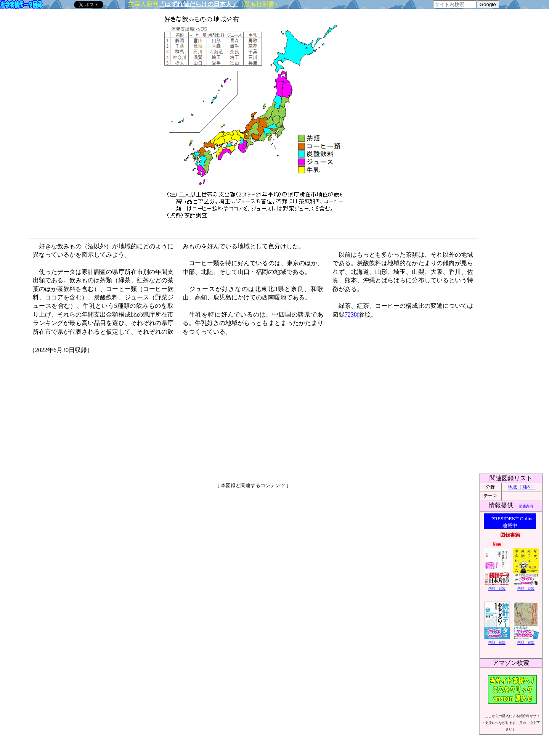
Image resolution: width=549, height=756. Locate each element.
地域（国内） (522, 487)
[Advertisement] (187, 415)
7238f (352, 314)
